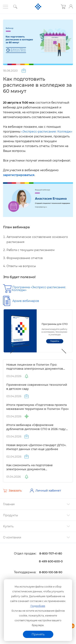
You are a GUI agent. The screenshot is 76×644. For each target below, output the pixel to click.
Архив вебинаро (26, 301)
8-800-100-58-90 (51, 572)
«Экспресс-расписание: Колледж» (47, 132)
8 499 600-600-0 (51, 561)
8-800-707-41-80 (51, 553)
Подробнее (38, 606)
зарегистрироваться (19, 175)
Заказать (12, 491)
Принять (38, 634)
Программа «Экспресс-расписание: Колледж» (39, 289)
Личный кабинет (45, 491)
